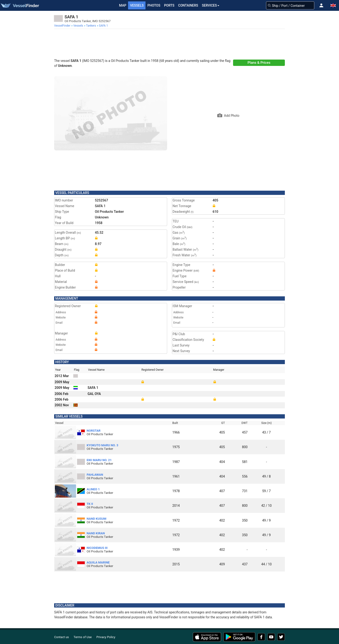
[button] (321, 5)
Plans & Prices (259, 63)
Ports (169, 5)
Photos (154, 5)
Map (123, 5)
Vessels (137, 5)
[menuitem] (63, 26)
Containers (188, 5)
